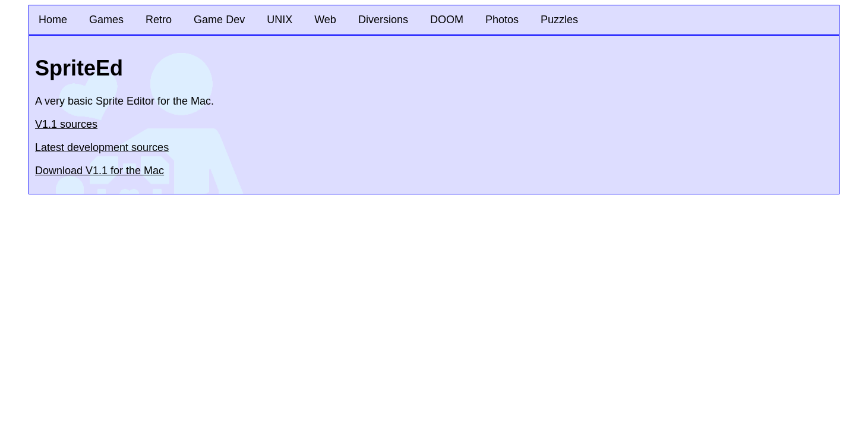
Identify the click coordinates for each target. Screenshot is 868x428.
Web (325, 20)
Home (53, 20)
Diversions (383, 20)
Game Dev (219, 20)
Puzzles (559, 20)
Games (106, 20)
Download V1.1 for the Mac (100, 171)
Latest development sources (102, 147)
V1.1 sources (66, 124)
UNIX (280, 20)
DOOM (447, 20)
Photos (502, 20)
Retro (159, 20)
